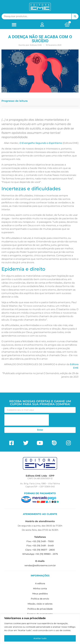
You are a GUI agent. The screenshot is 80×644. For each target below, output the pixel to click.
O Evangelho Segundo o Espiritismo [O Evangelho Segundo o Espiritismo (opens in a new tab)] (41, 143)
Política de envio (40, 599)
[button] (14, 25)
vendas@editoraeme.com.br (40, 565)
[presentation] (27, 420)
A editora (40, 583)
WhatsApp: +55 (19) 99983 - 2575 (40, 554)
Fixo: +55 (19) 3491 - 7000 (40, 541)
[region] (40, 629)
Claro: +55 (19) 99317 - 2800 (40, 550)
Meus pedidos (40, 594)
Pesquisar (75, 16)
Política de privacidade (40, 609)
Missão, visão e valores (40, 604)
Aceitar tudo (40, 638)
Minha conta (40, 588)
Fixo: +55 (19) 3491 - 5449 (40, 546)
